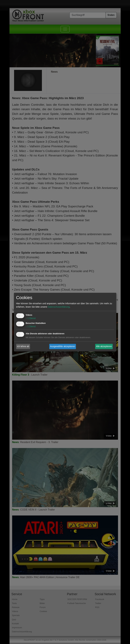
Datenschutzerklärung (59, 307)
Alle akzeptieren (104, 346)
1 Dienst (31, 318)
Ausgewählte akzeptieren (63, 346)
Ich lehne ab (23, 346)
